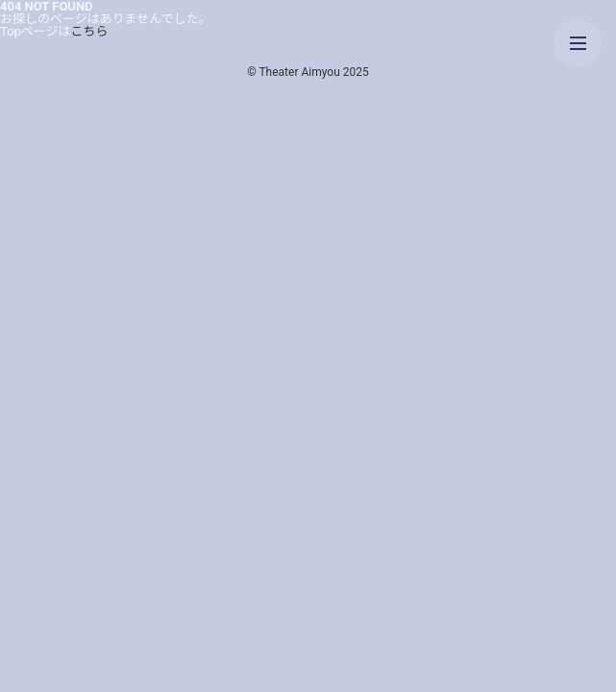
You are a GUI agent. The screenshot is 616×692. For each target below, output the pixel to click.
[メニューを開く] (578, 43)
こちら (90, 31)
